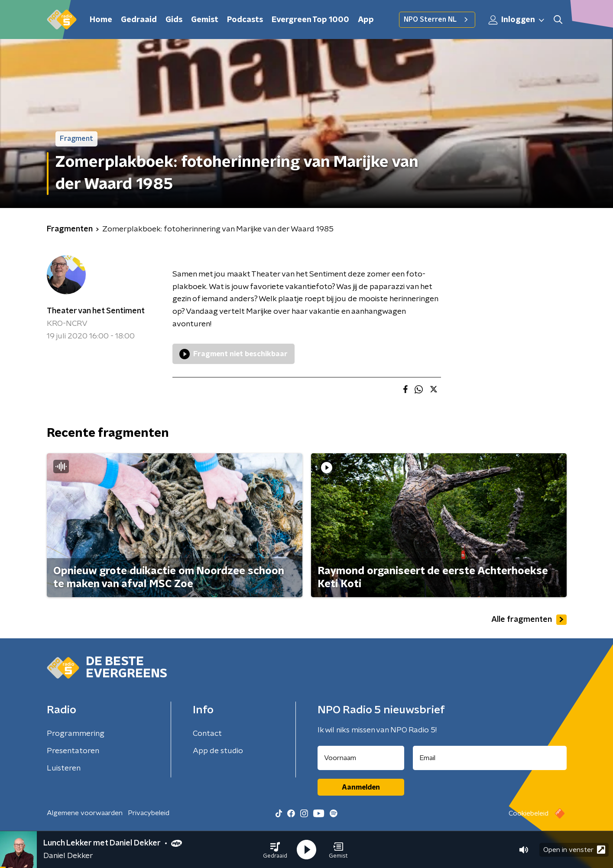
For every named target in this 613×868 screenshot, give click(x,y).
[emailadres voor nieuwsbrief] (490, 758)
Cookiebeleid (529, 813)
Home (101, 20)
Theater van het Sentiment (96, 311)
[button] (275, 850)
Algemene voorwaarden (85, 813)
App (366, 20)
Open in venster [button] (574, 850)
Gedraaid (139, 20)
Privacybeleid (149, 813)
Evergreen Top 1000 (310, 20)
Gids (174, 20)
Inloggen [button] (517, 20)
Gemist (205, 20)
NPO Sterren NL (437, 20)
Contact (207, 734)
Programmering (76, 734)
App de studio (218, 751)
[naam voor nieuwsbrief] (361, 758)
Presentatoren (73, 751)
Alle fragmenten (529, 620)
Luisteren (64, 768)
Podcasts (245, 20)
